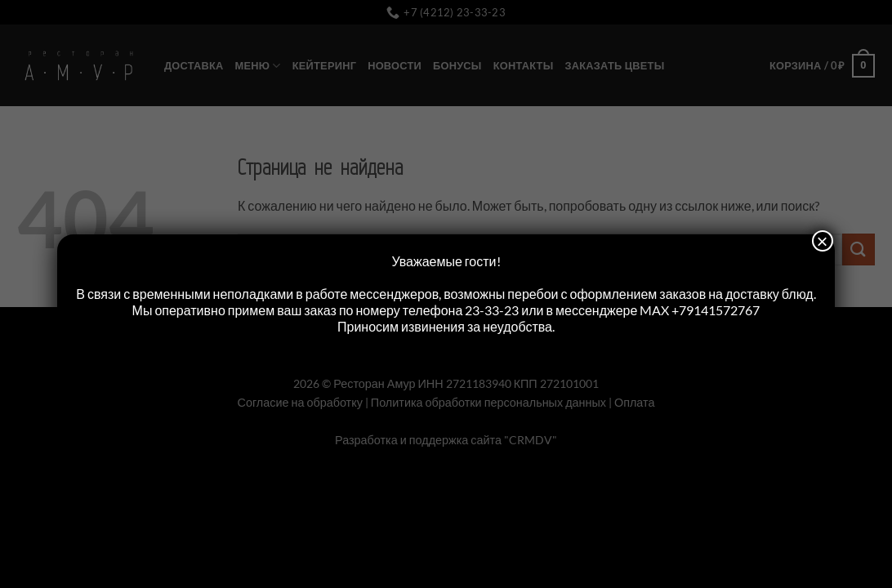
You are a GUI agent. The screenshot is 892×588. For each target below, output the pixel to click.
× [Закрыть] (823, 241)
